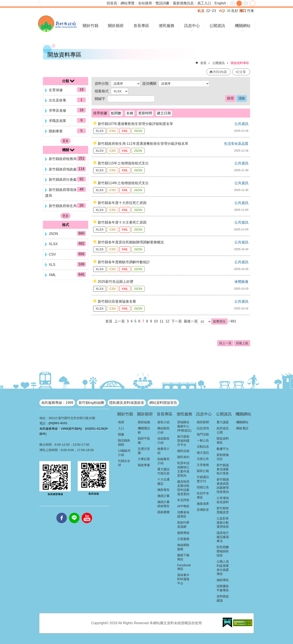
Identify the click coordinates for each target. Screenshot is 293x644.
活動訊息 (203, 447)
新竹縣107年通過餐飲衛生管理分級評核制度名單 (136, 124)
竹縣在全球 (124, 463)
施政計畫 (163, 496)
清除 (242, 98)
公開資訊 (217, 26)
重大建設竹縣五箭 (163, 471)
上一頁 (120, 321)
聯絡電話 (242, 428)
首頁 (203, 63)
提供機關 (149, 83)
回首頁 (112, 3)
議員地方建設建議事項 (223, 537)
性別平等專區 (203, 495)
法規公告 (203, 459)
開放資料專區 (240, 63)
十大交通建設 (163, 481)
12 (167, 321)
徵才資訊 (203, 453)
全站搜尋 (145, 3)
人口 (121, 428)
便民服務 (167, 26)
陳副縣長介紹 (163, 430)
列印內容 (220, 72)
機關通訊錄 (144, 430)
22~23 (211, 11)
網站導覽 (128, 3)
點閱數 (116, 113)
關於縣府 (116, 26)
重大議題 (223, 422)
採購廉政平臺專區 (223, 588)
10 (156, 321)
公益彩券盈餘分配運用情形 (223, 523)
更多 (66, 141)
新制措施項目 (223, 457)
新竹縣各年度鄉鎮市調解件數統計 (124, 262)
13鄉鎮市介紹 (124, 453)
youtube (87, 513)
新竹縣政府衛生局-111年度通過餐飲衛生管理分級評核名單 (143, 144)
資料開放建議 (223, 598)
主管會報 (203, 465)
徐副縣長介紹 (163, 441)
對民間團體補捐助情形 (223, 551)
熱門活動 (203, 434)
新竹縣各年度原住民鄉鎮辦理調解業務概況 (131, 242)
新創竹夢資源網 (183, 525)
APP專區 (183, 506)
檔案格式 (102, 91)
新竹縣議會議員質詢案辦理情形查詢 (223, 486)
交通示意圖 (144, 451)
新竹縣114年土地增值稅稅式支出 (123, 183)
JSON (138, 131)
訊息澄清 (203, 428)
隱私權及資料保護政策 (127, 403)
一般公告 (203, 440)
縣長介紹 (163, 422)
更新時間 (145, 113)
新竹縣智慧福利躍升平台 (183, 441)
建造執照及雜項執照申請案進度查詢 (183, 488)
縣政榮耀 (163, 512)
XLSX (100, 131)
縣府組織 (144, 422)
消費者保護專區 (183, 514)
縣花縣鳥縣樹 (124, 443)
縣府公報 (203, 471)
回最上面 (242, 343)
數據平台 (223, 449)
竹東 (251, 11)
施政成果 (203, 504)
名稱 (130, 113)
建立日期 (164, 113)
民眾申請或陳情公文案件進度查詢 (183, 469)
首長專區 (141, 26)
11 (162, 321)
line (74, 513)
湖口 (243, 11)
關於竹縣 (91, 26)
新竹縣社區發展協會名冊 (117, 301)
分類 (66, 81)
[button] (219, 321)
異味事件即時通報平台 (183, 579)
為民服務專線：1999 (57, 403)
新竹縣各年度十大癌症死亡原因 (122, 203)
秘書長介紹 (163, 451)
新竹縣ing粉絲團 (91, 403)
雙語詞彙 (162, 3)
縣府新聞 (203, 422)
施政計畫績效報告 (163, 504)
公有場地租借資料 (223, 500)
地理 (121, 422)
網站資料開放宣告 (163, 403)
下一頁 (177, 321)
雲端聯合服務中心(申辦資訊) (184, 426)
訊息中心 (192, 26)
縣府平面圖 (144, 441)
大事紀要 (144, 459)
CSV (113, 131)
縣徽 (121, 434)
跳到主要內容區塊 (2, 2)
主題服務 (183, 539)
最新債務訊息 (183, 3)
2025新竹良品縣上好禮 (116, 282)
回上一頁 (225, 343)
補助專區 (223, 580)
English (220, 3)
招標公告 (203, 487)
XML (125, 131)
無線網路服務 (183, 547)
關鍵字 (100, 99)
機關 (66, 150)
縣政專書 (144, 465)
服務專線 (183, 533)
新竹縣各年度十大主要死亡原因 (122, 222)
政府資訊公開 (223, 430)
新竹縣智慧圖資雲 (223, 510)
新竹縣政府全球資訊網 (57, 24)
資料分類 (102, 83)
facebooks (62, 513)
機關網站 (243, 26)
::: (39, 2)
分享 (253, 3)
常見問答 (183, 500)
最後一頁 (191, 321)
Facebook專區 (184, 567)
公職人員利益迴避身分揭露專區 (223, 568)
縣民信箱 (183, 451)
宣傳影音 (203, 510)
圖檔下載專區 (183, 557)
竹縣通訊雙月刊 (203, 479)
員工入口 (204, 3)
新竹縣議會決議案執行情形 (223, 469)
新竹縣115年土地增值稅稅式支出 (123, 163)
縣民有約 (183, 457)
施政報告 (163, 490)
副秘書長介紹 (163, 461)
